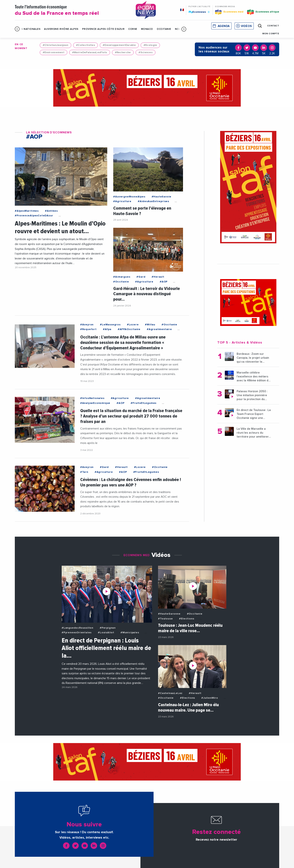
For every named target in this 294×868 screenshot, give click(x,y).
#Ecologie (150, 45)
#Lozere (133, 325)
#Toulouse (165, 619)
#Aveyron (87, 325)
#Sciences (145, 52)
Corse (133, 29)
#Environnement (54, 52)
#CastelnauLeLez (170, 693)
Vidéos (246, 26)
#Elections (187, 619)
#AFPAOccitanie (129, 329)
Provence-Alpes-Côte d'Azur (103, 29)
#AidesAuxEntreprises (153, 201)
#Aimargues (122, 277)
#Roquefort (88, 329)
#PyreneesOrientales (77, 633)
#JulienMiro (210, 698)
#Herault (158, 277)
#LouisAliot (106, 633)
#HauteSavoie (162, 197)
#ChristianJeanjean (55, 45)
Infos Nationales (28, 29)
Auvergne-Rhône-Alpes (61, 29)
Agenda (224, 26)
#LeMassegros (110, 325)
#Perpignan (108, 628)
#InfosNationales (92, 398)
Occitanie (164, 29)
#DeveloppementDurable (119, 45)
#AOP (164, 282)
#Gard (141, 277)
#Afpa (107, 329)
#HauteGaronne (169, 614)
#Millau (150, 325)
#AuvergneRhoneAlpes (129, 197)
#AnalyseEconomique (95, 403)
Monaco (147, 29)
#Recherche (123, 52)
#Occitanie (121, 282)
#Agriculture (122, 201)
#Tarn (84, 472)
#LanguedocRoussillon (78, 628)
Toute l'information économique (70, 10)
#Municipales (130, 633)
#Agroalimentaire (159, 329)
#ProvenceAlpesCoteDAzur (34, 216)
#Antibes (51, 211)
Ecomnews (199, 12)
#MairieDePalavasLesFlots (90, 52)
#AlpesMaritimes (27, 211)
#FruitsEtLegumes (144, 403)
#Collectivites (85, 45)
